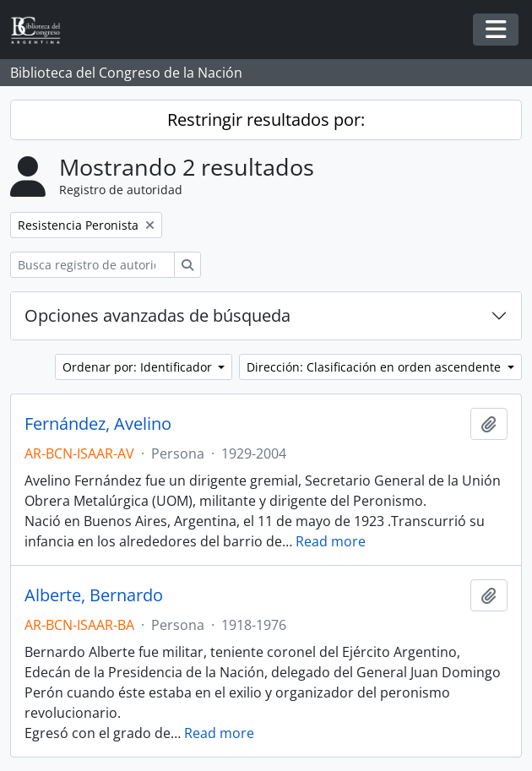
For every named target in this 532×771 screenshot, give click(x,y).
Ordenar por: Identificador (139, 367)
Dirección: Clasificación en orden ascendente (375, 367)
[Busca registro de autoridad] (92, 265)
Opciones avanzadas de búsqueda (157, 315)
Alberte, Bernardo (94, 595)
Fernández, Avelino (98, 424)
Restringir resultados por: (266, 119)
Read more (331, 541)
